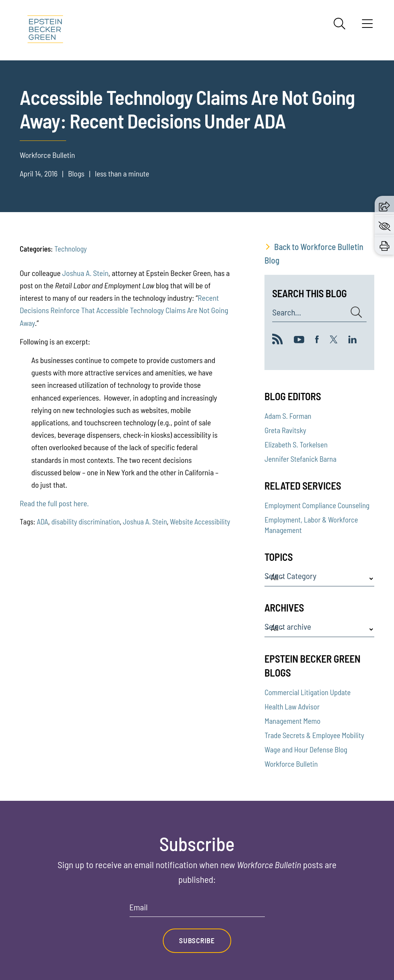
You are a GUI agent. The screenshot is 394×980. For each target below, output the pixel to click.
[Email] (197, 910)
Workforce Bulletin (291, 764)
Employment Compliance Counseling (317, 505)
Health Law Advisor (292, 707)
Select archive (288, 627)
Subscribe (197, 941)
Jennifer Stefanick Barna (300, 459)
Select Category (290, 576)
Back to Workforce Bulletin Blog (314, 253)
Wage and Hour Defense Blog (306, 750)
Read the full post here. (54, 503)
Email (139, 907)
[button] (384, 205)
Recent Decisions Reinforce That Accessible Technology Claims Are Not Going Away (124, 310)
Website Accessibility (200, 522)
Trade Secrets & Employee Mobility (314, 735)
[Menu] (367, 26)
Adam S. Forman (288, 416)
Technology (71, 249)
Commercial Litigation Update (308, 692)
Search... (287, 312)
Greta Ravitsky (285, 430)
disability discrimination (86, 522)
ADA (42, 522)
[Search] (339, 24)
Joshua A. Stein (85, 273)
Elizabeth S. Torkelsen (296, 445)
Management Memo (293, 721)
